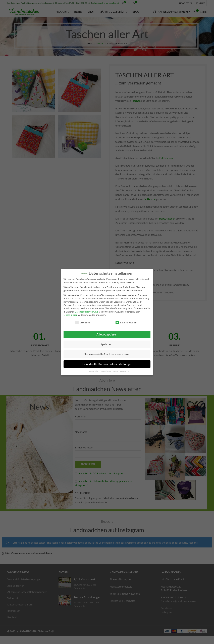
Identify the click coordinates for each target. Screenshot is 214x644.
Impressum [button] (124, 371)
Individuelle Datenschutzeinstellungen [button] (107, 364)
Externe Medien (126, 323)
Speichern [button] (107, 344)
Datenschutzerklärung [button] (109, 371)
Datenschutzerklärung (86, 312)
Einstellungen (71, 315)
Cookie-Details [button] (92, 371)
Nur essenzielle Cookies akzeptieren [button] (107, 354)
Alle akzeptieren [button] (107, 334)
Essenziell (83, 323)
